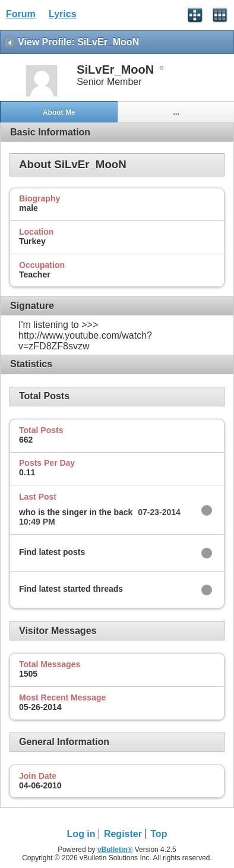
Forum (21, 14)
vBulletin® (115, 850)
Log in (81, 834)
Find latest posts (52, 552)
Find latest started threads (71, 589)
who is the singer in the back (76, 512)
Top (159, 834)
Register (123, 834)
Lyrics (63, 14)
